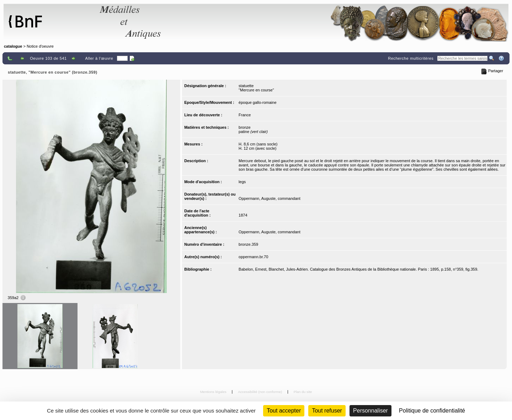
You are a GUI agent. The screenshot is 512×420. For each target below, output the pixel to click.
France (245, 115)
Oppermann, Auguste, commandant (270, 198)
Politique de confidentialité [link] (432, 411)
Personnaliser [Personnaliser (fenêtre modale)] (370, 411)
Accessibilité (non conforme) (260, 392)
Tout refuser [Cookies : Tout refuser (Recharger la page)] (327, 411)
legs (242, 182)
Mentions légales (214, 392)
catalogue (13, 46)
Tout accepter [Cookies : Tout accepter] (284, 411)
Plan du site (303, 392)
